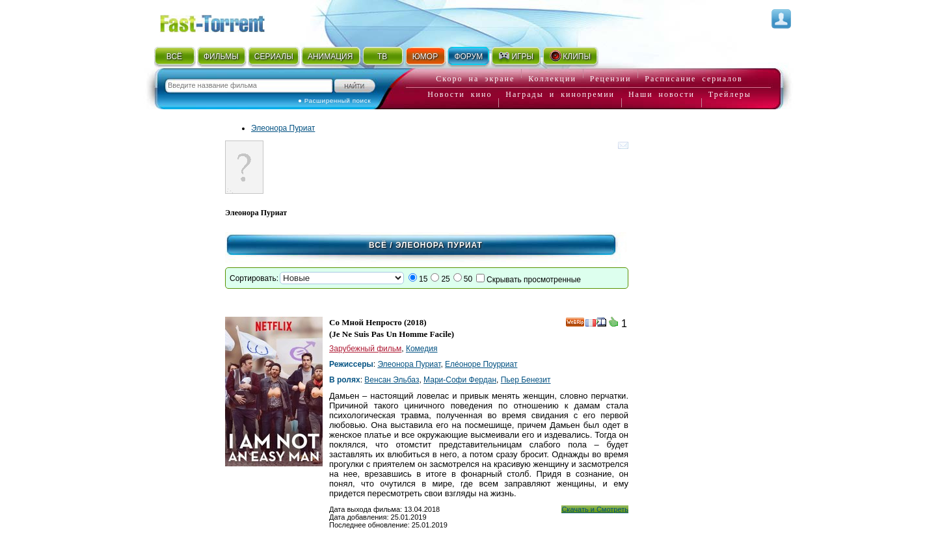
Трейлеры (730, 94)
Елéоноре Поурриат (481, 364)
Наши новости (662, 94)
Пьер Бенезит (526, 380)
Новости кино (460, 94)
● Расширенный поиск (334, 100)
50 (468, 279)
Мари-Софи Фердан (460, 380)
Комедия (422, 349)
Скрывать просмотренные (534, 280)
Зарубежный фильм (365, 349)
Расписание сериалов (693, 79)
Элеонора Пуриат (283, 128)
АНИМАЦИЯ (330, 57)
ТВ (382, 57)
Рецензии (611, 79)
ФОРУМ (468, 57)
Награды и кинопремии (560, 94)
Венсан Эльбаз (392, 380)
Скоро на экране (475, 79)
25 (445, 279)
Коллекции (552, 79)
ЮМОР (425, 57)
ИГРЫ (516, 56)
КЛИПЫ (570, 56)
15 (423, 279)
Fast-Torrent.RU (225, 21)
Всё (378, 245)
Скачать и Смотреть (595, 509)
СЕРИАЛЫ (274, 57)
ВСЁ (174, 57)
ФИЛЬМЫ (221, 57)
